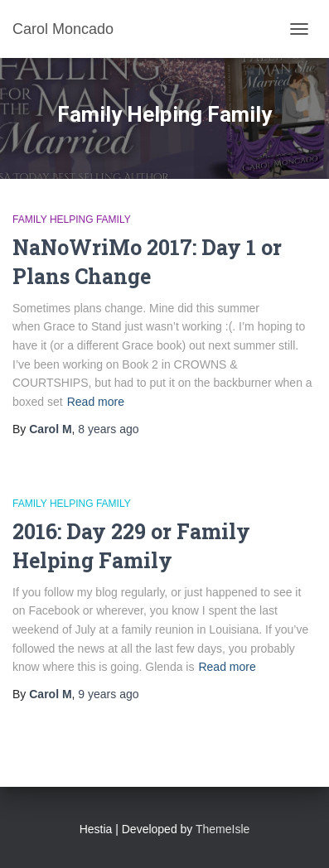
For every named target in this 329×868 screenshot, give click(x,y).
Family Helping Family (72, 219)
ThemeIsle (223, 829)
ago (108, 429)
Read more (96, 402)
